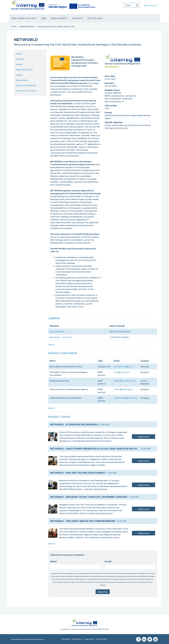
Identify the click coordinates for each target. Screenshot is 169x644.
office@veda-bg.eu (123, 389)
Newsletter (66, 639)
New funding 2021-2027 (24, 18)
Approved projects (27, 26)
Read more (144, 437)
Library (19, 64)
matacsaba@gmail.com (126, 398)
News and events (24, 70)
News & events (59, 18)
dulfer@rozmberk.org (125, 381)
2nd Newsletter (57, 331)
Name (53, 561)
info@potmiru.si (122, 372)
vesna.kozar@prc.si (123, 366)
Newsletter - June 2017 (61, 337)
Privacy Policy (102, 639)
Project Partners (63, 353)
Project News (59, 417)
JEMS (44, 18)
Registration (77, 639)
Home (14, 26)
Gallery (19, 75)
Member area (150, 5)
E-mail (108, 561)
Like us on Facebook (26, 85)
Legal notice (89, 639)
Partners (20, 59)
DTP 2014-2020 (95, 18)
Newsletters (22, 80)
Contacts (78, 18)
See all (51, 344)
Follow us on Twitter (26, 91)
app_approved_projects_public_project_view (57, 26)
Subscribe (103, 592)
